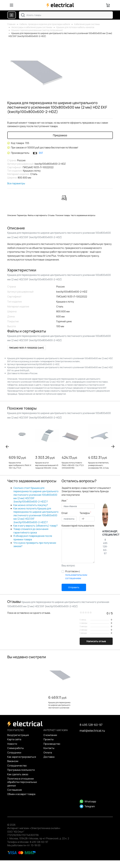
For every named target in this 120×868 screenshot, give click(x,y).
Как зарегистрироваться (22, 757)
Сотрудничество (17, 766)
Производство (52, 744)
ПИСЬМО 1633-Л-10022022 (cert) (27, 348)
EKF (37, 153)
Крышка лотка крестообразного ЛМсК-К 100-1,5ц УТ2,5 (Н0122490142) (20, 467)
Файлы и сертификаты (37, 215)
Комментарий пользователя (78, 526)
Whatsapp (88, 801)
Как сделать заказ (18, 774)
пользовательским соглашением (76, 577)
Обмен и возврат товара (21, 794)
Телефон (85, 513)
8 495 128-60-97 (91, 725)
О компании (50, 735)
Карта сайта (14, 739)
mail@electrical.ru (92, 731)
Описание (12, 215)
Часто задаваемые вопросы (83, 215)
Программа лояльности (21, 770)
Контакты (49, 748)
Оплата (48, 753)
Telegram (87, 806)
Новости (12, 744)
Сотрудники (14, 753)
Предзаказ (60, 135)
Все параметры (16, 183)
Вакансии (13, 761)
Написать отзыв (96, 641)
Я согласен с (76, 575)
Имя (65, 501)
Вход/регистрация (18, 735)
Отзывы (51, 215)
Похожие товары (63, 215)
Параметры (22, 215)
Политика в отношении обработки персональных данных (22, 782)
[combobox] (66, 15)
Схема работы (16, 748)
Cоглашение (15, 790)
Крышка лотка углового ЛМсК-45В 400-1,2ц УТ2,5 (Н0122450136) (73, 465)
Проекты (48, 739)
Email (65, 513)
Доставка (49, 757)
